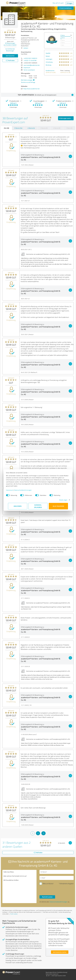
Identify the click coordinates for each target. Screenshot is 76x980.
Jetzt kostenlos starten (60, 952)
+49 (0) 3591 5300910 (30, 58)
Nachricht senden (47, 897)
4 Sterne (62, 38)
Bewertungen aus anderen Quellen (10, 44)
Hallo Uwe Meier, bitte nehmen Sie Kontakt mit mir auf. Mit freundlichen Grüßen (19, 886)
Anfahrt (26, 48)
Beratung (48, 65)
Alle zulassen (58, 506)
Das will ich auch (58, 3)
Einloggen (70, 3)
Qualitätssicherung (62, 972)
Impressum (12, 490)
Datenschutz (49, 974)
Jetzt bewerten (10, 56)
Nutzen (48, 56)
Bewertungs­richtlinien (51, 972)
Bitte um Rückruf (48, 884)
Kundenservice (50, 70)
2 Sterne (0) (57, 128)
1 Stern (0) (69, 128)
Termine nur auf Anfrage (28, 82)
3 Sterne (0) (44, 128)
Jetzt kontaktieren (66, 8)
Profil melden (14, 914)
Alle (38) (6, 128)
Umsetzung (49, 62)
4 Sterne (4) (31, 128)
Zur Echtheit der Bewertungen (10, 50)
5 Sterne (62, 35)
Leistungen (49, 59)
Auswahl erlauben (38, 506)
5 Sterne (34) (18, 128)
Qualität (48, 53)
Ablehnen (18, 506)
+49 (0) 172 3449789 (30, 60)
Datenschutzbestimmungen (25, 490)
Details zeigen (61, 500)
